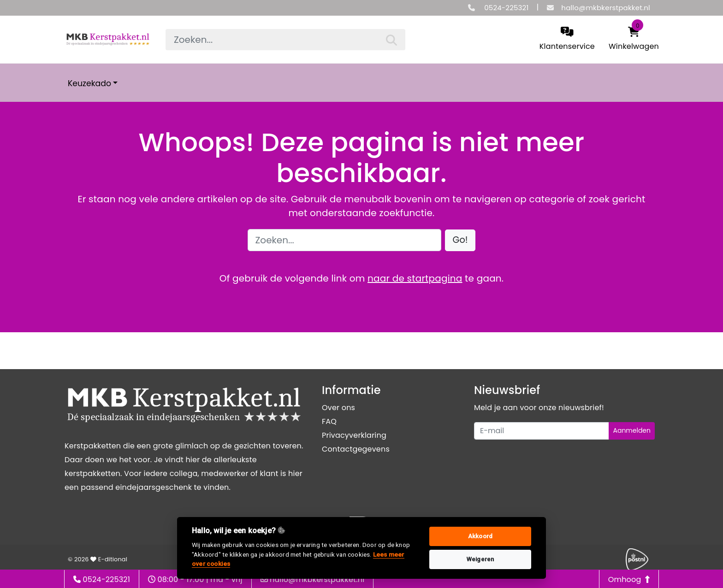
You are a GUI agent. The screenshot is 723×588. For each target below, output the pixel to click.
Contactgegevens (356, 449)
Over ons (338, 408)
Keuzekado (89, 83)
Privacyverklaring (354, 435)
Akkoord (480, 536)
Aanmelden (632, 430)
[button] (460, 240)
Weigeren (480, 559)
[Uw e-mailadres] (542, 431)
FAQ (329, 421)
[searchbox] (285, 40)
